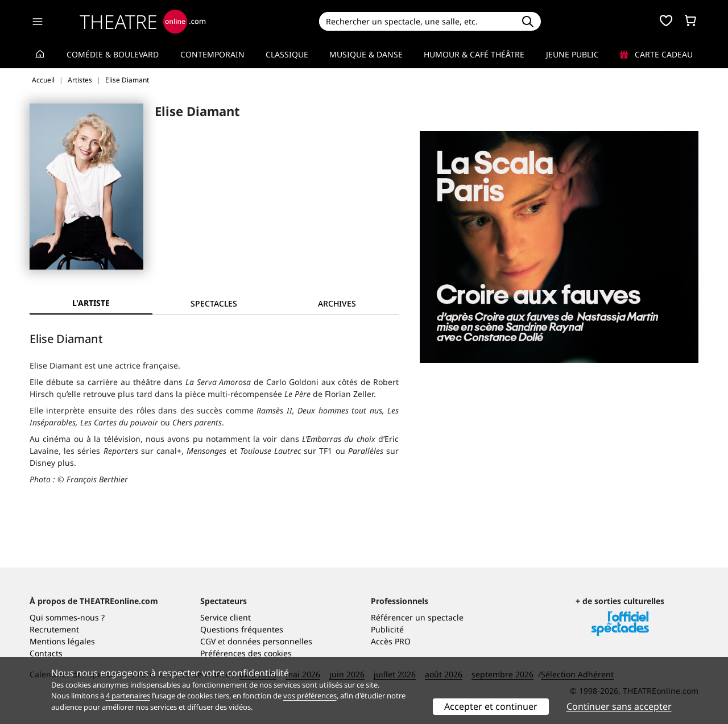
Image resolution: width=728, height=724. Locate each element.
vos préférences (310, 696)
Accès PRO (391, 641)
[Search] (417, 21)
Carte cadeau (656, 54)
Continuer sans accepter (619, 706)
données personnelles (270, 641)
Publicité (387, 629)
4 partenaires (128, 696)
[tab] (214, 303)
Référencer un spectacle (417, 617)
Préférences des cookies (246, 653)
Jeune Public (572, 54)
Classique (287, 54)
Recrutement (54, 629)
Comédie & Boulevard (113, 54)
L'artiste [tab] (91, 303)
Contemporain (212, 54)
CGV (208, 641)
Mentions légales (62, 641)
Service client (226, 617)
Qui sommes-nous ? (67, 617)
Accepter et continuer (491, 706)
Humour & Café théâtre (474, 54)
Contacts (46, 653)
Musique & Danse (366, 54)
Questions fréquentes (242, 629)
